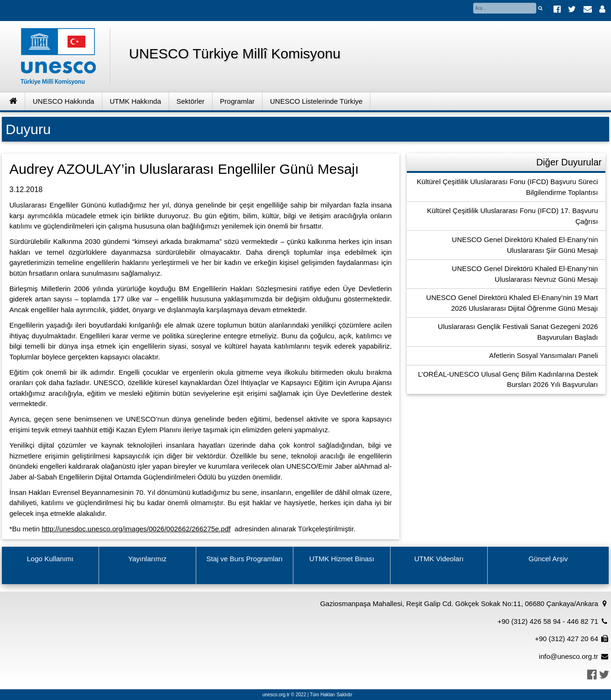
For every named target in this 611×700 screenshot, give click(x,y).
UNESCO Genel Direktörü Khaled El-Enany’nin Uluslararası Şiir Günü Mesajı (525, 245)
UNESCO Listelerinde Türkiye (316, 101)
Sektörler (191, 101)
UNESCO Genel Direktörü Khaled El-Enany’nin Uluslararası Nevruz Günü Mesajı (525, 274)
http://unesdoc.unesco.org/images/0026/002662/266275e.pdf (136, 529)
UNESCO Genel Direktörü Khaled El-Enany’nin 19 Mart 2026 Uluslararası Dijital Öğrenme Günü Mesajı (512, 303)
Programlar (237, 101)
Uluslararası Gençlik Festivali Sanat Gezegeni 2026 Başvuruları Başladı (518, 332)
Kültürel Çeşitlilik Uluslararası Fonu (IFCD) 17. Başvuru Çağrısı (512, 216)
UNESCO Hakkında (64, 101)
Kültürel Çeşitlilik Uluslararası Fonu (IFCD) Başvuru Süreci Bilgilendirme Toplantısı (507, 187)
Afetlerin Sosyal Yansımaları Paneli (544, 355)
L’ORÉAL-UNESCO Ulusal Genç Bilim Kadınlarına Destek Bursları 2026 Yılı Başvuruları (508, 379)
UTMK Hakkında (135, 101)
